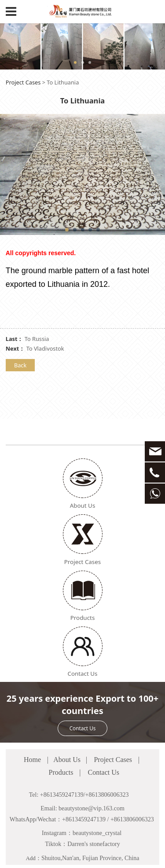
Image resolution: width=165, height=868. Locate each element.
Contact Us (83, 694)
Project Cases (23, 82)
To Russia (37, 339)
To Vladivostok (45, 348)
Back (20, 365)
